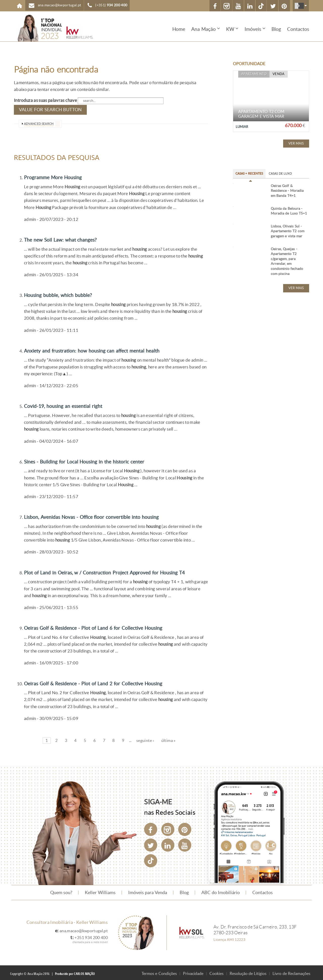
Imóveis (253, 29)
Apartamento (253, 75)
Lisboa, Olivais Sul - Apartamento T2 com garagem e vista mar (288, 250)
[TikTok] (261, 6)
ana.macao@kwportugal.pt (60, 5)
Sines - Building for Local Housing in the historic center (92, 460)
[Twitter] (151, 843)
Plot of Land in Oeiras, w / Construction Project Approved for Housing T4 (114, 570)
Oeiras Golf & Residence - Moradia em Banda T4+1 (287, 191)
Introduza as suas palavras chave (46, 100)
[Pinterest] (185, 827)
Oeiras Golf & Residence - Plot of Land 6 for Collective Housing (102, 626)
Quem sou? (61, 891)
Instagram (226, 6)
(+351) (111, 5)
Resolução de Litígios (248, 972)
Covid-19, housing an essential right (68, 404)
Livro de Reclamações (291, 972)
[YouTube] (185, 843)
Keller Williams (100, 891)
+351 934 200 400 (90, 936)
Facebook (214, 6)
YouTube (238, 6)
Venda (276, 75)
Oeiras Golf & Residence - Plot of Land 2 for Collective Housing (102, 681)
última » (168, 738)
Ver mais (296, 143)
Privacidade (193, 972)
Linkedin (249, 6)
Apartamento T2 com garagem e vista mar (261, 114)
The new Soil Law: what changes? (65, 238)
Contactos (298, 29)
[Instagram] (168, 827)
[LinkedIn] (168, 843)
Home (20, 6)
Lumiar (242, 127)
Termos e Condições (159, 972)
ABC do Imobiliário (221, 891)
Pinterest (285, 6)
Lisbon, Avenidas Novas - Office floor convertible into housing (100, 515)
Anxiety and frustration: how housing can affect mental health (100, 349)
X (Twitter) (273, 6)
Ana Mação (204, 29)
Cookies (217, 972)
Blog (276, 29)
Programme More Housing (57, 176)
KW (230, 29)
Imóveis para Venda (148, 891)
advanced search (39, 122)
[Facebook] (151, 827)
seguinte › (145, 738)
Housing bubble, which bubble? (62, 294)
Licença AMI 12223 (229, 938)
